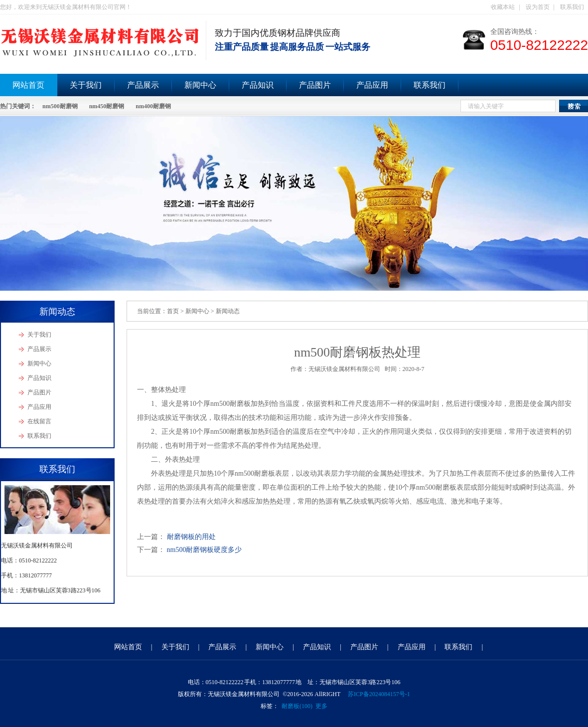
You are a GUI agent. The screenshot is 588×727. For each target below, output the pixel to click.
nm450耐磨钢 (107, 106)
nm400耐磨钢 (153, 106)
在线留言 (39, 421)
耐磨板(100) (297, 706)
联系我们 (572, 7)
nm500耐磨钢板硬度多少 (205, 550)
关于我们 (86, 85)
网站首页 (128, 647)
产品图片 (315, 85)
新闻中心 (200, 85)
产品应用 (372, 85)
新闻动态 (228, 311)
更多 (321, 706)
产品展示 (143, 85)
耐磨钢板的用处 (191, 537)
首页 (173, 311)
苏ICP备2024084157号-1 (379, 694)
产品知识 (258, 85)
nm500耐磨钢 (60, 106)
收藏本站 (503, 7)
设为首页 (538, 7)
